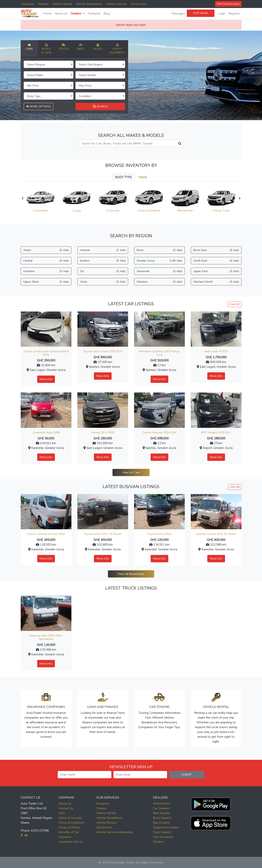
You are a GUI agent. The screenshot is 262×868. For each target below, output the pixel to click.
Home (47, 14)
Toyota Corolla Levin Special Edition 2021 (46, 353)
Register (234, 14)
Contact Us (66, 808)
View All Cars (131, 472)
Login (221, 14)
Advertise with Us (71, 842)
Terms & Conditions (72, 823)
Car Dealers (161, 808)
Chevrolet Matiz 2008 (46, 433)
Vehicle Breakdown (89, 4)
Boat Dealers (162, 818)
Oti (103, 271)
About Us (61, 14)
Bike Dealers (162, 813)
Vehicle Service (116, 4)
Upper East (216, 271)
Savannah (159, 271)
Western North (216, 282)
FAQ (61, 813)
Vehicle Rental (62, 4)
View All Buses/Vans (131, 574)
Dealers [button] (76, 14)
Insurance (28, 4)
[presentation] (23, 198)
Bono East (216, 250)
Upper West (46, 282)
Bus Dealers (161, 823)
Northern (46, 271)
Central (46, 261)
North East (216, 261)
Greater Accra (159, 261)
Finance (43, 4)
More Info (46, 379)
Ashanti (103, 250)
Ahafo (46, 250)
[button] (211, 803)
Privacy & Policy (69, 827)
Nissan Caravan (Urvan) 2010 (46, 534)
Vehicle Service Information (115, 832)
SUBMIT (187, 775)
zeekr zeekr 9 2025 (216, 351)
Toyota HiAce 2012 (159, 534)
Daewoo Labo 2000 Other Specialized (46, 637)
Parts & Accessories (228, 4)
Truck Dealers (162, 832)
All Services (139, 4)
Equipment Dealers (166, 827)
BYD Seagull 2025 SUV (216, 433)
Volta (103, 282)
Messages (178, 14)
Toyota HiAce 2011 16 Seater (103, 534)
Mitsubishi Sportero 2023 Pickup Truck (159, 353)
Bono (159, 250)
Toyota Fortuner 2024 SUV (159, 433)
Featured (94, 14)
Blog (107, 14)
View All (235, 304)
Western (159, 282)
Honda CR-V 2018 (103, 433)
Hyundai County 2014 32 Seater (216, 534)
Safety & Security (70, 818)
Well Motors (162, 804)
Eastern (103, 261)
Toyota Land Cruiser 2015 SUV (103, 351)
